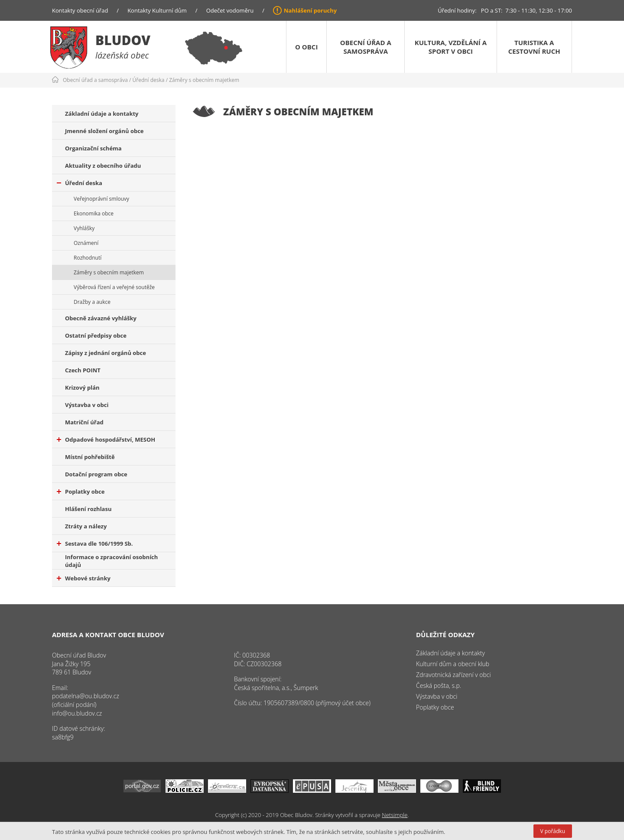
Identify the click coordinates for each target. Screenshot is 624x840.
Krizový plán (82, 387)
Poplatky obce (81, 492)
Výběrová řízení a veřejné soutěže (114, 287)
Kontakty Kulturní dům (157, 10)
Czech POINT (83, 370)
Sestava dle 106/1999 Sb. (95, 544)
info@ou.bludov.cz (77, 713)
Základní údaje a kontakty (102, 114)
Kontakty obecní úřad (80, 10)
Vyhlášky (84, 228)
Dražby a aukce (92, 302)
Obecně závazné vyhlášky (101, 318)
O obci (306, 47)
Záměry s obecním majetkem (204, 80)
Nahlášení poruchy (310, 10)
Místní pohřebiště (90, 457)
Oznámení (86, 243)
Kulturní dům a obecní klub (453, 664)
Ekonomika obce (94, 213)
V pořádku (553, 831)
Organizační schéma (93, 148)
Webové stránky (84, 578)
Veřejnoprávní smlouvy (101, 199)
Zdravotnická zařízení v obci (453, 675)
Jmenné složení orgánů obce (104, 131)
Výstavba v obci (87, 405)
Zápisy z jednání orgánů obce (106, 353)
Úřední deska (149, 80)
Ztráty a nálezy (86, 526)
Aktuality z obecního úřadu (103, 166)
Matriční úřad (84, 422)
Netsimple (395, 815)
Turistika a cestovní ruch (534, 47)
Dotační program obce (96, 474)
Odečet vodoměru (230, 10)
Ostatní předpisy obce (96, 335)
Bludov (123, 40)
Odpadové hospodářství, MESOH (106, 440)
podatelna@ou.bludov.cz (86, 696)
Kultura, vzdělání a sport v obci (451, 47)
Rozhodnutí (88, 258)
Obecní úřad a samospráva (366, 47)
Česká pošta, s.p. (439, 685)
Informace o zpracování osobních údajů (111, 561)
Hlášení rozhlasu (88, 509)
